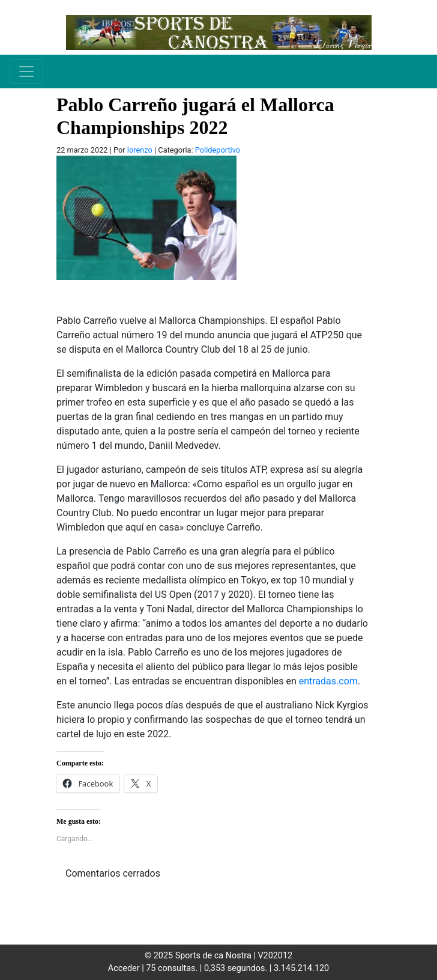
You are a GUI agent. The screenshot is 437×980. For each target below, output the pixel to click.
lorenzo (140, 150)
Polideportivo (218, 150)
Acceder (124, 968)
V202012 (275, 956)
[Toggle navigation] (26, 72)
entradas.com (328, 681)
